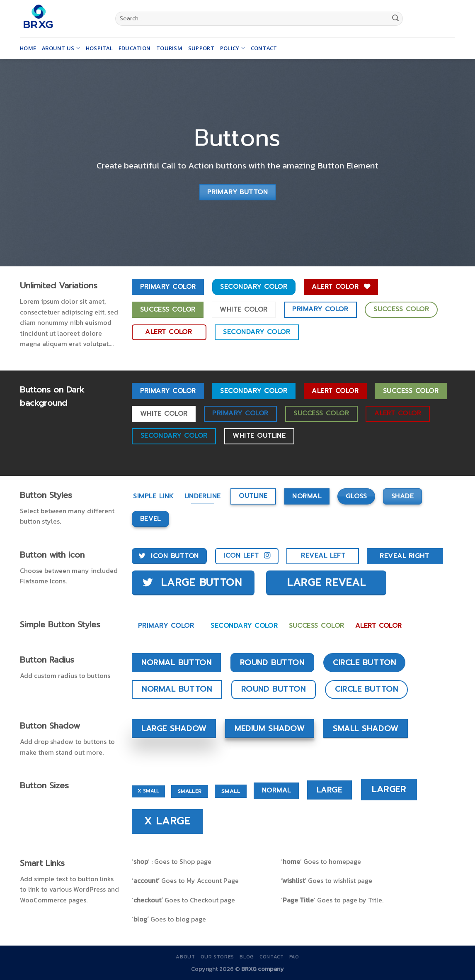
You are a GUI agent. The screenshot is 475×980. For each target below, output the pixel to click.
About (185, 957)
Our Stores (217, 957)
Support (201, 48)
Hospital (99, 48)
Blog (247, 957)
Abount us (61, 48)
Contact (264, 48)
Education (135, 48)
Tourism (169, 48)
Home (28, 48)
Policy (233, 48)
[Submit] (395, 19)
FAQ (294, 957)
